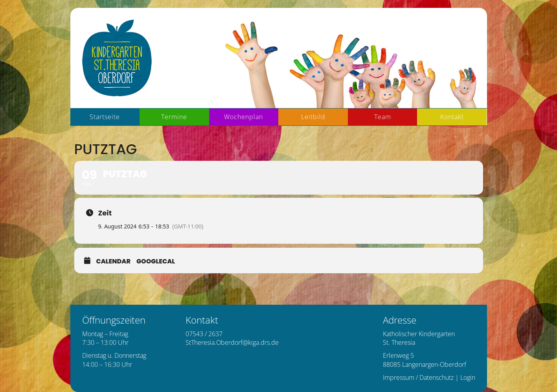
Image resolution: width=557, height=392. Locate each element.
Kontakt (452, 117)
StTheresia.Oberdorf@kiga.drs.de (232, 342)
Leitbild (313, 117)
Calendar (114, 261)
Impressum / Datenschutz (418, 377)
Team (383, 117)
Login (468, 377)
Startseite (105, 117)
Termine (174, 117)
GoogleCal (156, 261)
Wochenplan (244, 117)
